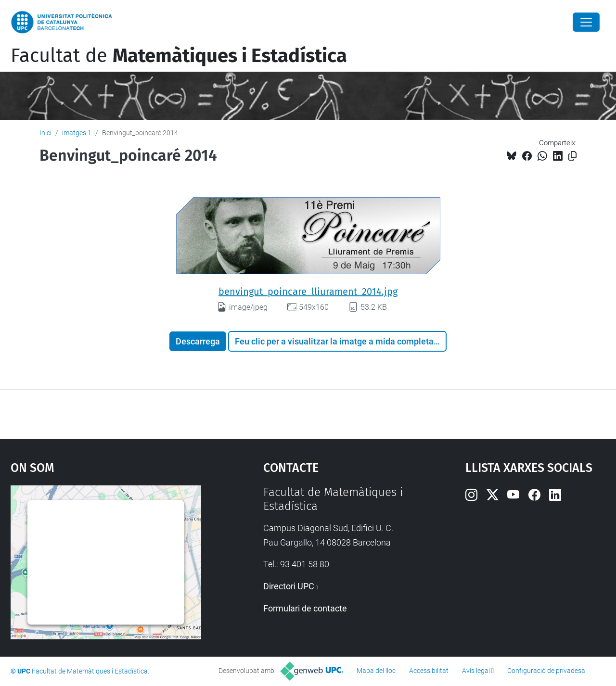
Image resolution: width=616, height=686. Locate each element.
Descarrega (198, 341)
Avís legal (476, 671)
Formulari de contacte (305, 608)
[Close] (586, 22)
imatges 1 (77, 133)
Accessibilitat (429, 671)
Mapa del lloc (376, 671)
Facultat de (179, 56)
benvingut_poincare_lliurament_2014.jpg (308, 292)
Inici (45, 133)
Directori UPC (289, 586)
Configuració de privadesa (546, 671)
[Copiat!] (572, 156)
